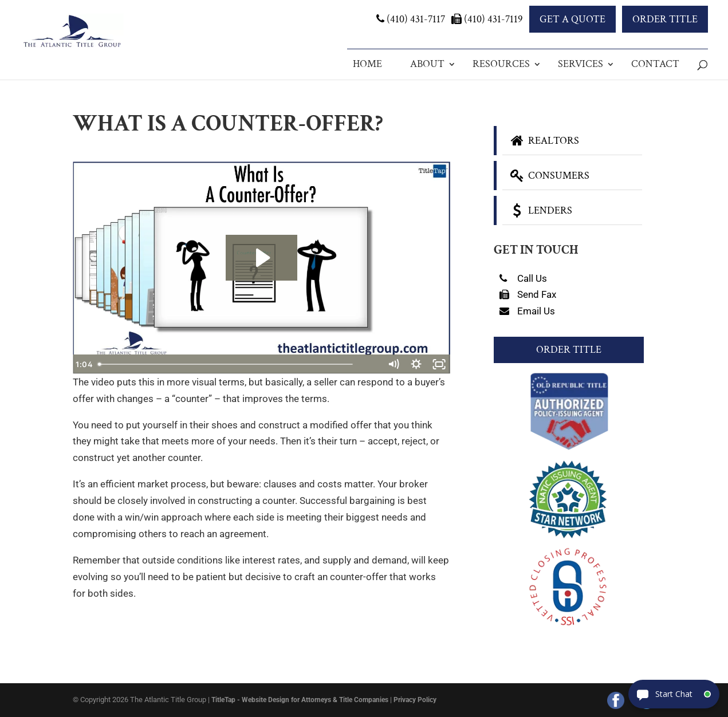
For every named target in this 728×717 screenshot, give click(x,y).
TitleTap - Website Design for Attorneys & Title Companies (300, 700)
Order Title (665, 19)
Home (367, 64)
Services (581, 64)
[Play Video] (84, 364)
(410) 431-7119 (487, 19)
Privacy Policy (415, 700)
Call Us (523, 278)
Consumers (549, 176)
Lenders (540, 210)
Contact (655, 64)
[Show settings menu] (416, 364)
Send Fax (528, 294)
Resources (501, 64)
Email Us (527, 311)
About (427, 64)
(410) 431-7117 (411, 19)
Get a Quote (572, 19)
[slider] (249, 364)
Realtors (544, 141)
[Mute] (393, 364)
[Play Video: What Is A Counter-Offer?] (261, 258)
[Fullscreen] (439, 364)
